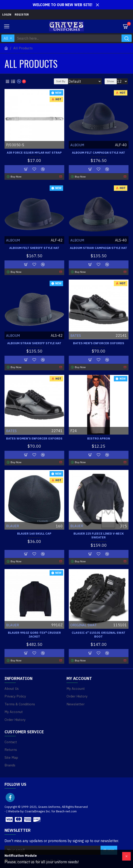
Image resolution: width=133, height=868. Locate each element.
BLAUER (13, 526)
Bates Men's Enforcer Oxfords (99, 343)
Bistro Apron (99, 439)
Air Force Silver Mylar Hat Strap (34, 153)
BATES (76, 335)
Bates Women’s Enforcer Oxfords (34, 439)
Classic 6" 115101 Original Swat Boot (99, 635)
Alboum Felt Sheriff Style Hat (34, 248)
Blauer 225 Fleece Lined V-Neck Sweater (99, 536)
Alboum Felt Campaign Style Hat (99, 153)
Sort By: (61, 81)
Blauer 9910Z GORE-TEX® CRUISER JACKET (34, 635)
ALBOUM (77, 145)
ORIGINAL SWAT (84, 625)
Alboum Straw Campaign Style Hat (99, 248)
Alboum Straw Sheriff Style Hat (34, 343)
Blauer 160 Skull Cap (34, 534)
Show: (111, 81)
